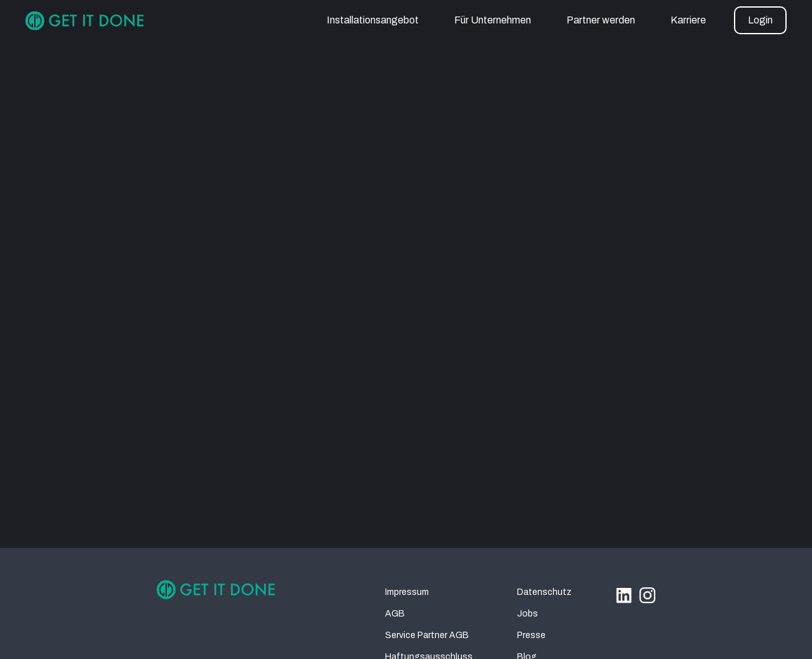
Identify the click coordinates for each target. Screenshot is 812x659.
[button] (760, 20)
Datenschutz (544, 592)
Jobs (527, 614)
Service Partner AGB (427, 635)
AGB (395, 614)
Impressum (407, 592)
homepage (520, 328)
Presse (531, 635)
